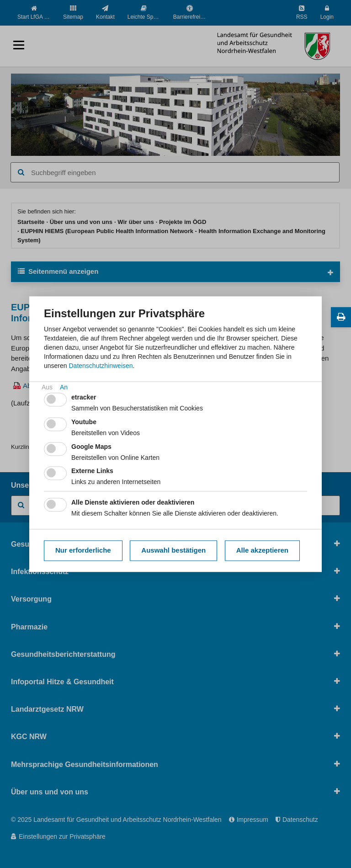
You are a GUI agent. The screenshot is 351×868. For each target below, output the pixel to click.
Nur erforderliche (83, 551)
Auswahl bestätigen (173, 551)
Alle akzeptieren (262, 551)
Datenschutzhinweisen (101, 366)
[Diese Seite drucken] (341, 317)
